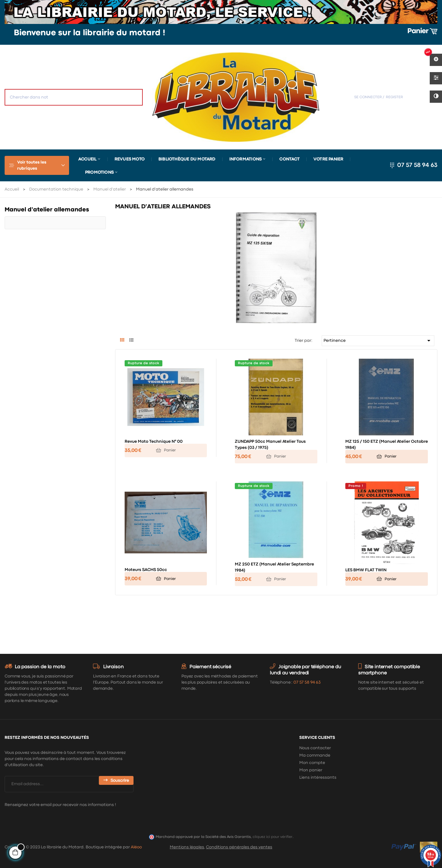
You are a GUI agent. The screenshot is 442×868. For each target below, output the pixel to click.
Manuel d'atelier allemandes (47, 210)
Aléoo (136, 847)
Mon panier (311, 770)
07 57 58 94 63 (417, 165)
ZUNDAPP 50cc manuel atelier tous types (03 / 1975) (270, 445)
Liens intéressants (318, 777)
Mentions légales (187, 847)
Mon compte (312, 763)
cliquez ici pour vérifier (273, 837)
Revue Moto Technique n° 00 (154, 442)
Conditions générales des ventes (239, 847)
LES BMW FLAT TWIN (366, 570)
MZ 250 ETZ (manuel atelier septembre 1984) (274, 567)
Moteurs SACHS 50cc (146, 570)
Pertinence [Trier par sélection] (378, 341)
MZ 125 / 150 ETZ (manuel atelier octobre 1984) (387, 445)
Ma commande (315, 755)
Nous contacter (315, 748)
